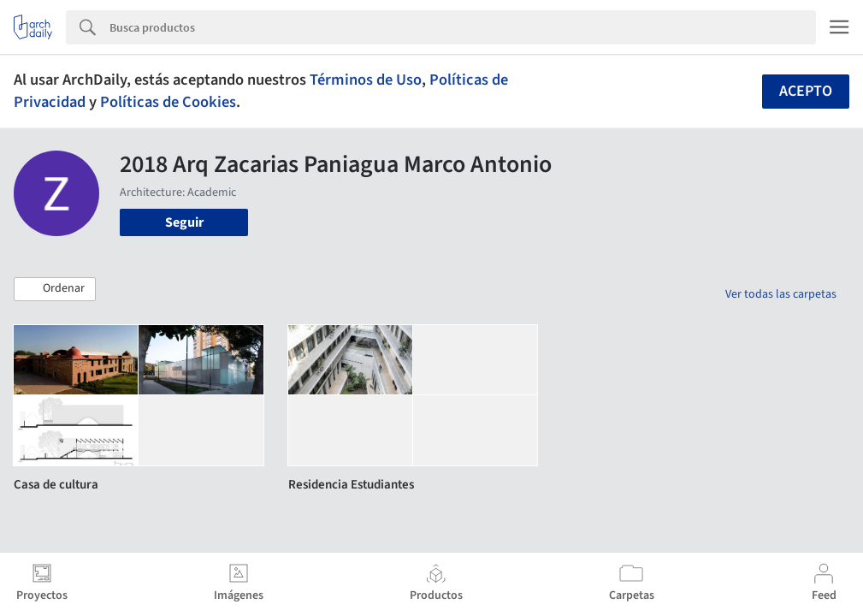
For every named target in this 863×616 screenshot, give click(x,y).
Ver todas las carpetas (781, 294)
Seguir (184, 222)
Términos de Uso (366, 80)
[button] (55, 289)
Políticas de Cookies (168, 102)
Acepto (806, 91)
